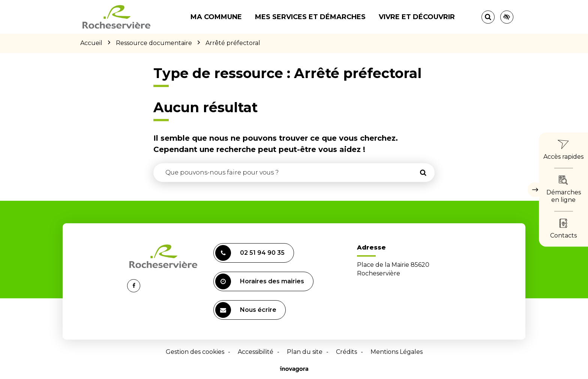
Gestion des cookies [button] (195, 352)
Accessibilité (256, 352)
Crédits (346, 352)
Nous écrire (246, 310)
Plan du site (305, 352)
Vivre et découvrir (417, 17)
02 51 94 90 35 (250, 253)
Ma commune (216, 17)
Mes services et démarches (310, 17)
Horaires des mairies (260, 281)
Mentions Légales (397, 352)
